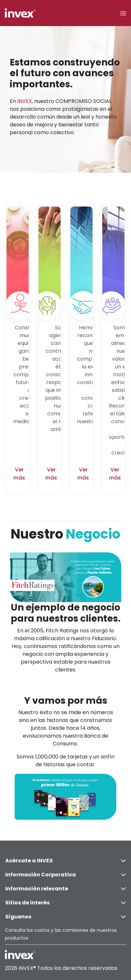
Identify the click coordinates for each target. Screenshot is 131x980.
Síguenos (65, 917)
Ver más (19, 474)
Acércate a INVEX (65, 861)
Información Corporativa (65, 875)
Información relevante (65, 889)
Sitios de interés (65, 903)
